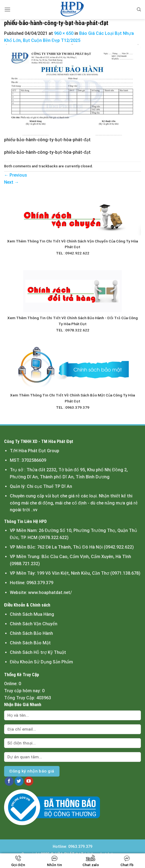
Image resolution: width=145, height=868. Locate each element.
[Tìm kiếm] (139, 10)
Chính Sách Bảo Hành (31, 633)
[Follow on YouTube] (29, 781)
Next (11, 182)
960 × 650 (64, 33)
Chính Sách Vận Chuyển (34, 624)
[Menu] (7, 9)
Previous (16, 175)
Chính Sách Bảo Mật (30, 643)
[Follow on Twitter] (19, 781)
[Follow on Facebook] (9, 781)
